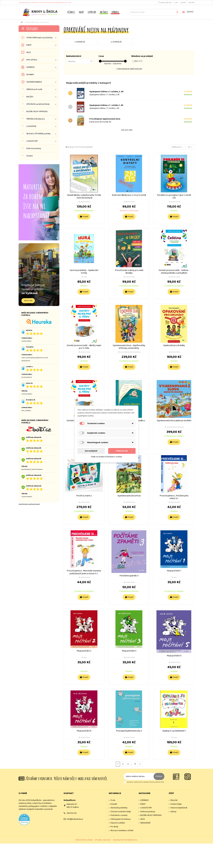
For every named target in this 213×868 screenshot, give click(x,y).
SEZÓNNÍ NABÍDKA (34, 82)
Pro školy (114, 827)
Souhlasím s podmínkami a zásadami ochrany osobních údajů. (146, 782)
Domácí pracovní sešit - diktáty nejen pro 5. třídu (84, 347)
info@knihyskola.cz (75, 819)
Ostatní (29, 156)
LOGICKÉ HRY (32, 141)
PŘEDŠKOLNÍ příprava (36, 119)
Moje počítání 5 (174, 656)
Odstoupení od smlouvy (121, 819)
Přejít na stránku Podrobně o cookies (107, 457)
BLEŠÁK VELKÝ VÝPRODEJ (37, 112)
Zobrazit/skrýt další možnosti (130, 69)
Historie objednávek (179, 808)
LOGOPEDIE (31, 126)
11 (135, 764)
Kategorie (32, 28)
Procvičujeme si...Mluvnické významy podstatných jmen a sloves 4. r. (84, 572)
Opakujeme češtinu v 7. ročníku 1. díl (106, 105)
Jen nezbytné (91, 451)
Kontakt (183, 3)
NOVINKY (30, 75)
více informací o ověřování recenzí (29, 504)
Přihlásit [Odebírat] (159, 776)
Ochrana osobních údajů (121, 812)
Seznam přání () (165, 3)
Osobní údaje (176, 804)
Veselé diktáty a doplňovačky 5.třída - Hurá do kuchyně (84, 196)
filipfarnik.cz (132, 840)
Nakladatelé (145, 823)
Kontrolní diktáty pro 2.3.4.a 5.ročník (129, 195)
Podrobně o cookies (119, 815)
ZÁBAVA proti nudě (34, 89)
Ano (138, 61)
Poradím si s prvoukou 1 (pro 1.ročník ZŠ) (174, 196)
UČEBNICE (30, 67)
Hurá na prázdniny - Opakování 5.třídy (84, 272)
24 (190, 147)
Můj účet (192, 3)
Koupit (84, 217)
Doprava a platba (118, 823)
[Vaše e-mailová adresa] (139, 776)
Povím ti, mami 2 (84, 496)
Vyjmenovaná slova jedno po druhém (174, 421)
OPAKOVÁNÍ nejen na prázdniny (39, 38)
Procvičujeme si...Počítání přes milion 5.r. (174, 497)
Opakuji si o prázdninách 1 (174, 731)
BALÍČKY (30, 97)
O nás (176, 3)
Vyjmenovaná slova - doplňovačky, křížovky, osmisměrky (129, 347)
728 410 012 (72, 813)
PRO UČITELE (32, 60)
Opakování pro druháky (174, 345)
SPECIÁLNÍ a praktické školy (38, 104)
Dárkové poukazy (34, 149)
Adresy (173, 812)
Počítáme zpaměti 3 (129, 576)
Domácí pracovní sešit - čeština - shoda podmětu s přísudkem (174, 272)
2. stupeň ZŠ (116, 42)
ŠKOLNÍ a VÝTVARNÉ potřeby (39, 134)
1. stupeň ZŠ (80, 42)
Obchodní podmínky (119, 808)
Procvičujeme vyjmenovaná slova (105, 119)
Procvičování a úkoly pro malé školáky (129, 272)
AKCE (29, 52)
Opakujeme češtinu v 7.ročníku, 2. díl (106, 92)
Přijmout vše (122, 451)
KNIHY (29, 45)
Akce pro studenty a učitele (122, 831)
